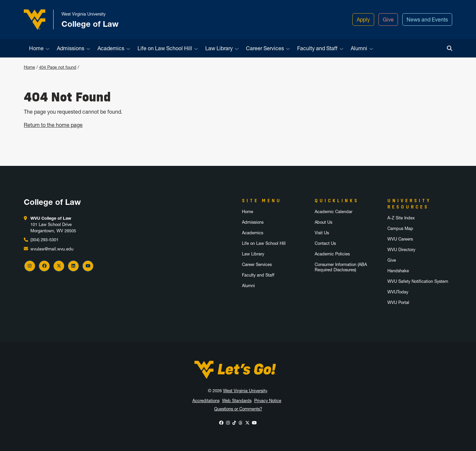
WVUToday (398, 292)
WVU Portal (398, 302)
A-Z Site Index (401, 218)
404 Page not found (58, 67)
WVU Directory (401, 250)
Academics (111, 48)
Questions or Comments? (238, 409)
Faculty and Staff (317, 48)
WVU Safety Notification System (418, 281)
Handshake (398, 271)
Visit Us (322, 233)
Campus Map (400, 228)
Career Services (265, 48)
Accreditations (206, 401)
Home (36, 48)
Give (388, 19)
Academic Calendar (334, 212)
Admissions (71, 48)
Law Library (219, 48)
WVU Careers (400, 239)
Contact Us (325, 243)
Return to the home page (53, 125)
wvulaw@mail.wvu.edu (52, 249)
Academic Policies (332, 254)
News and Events (427, 19)
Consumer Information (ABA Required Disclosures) (341, 267)
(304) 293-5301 (44, 240)
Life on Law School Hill (165, 48)
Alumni (359, 48)
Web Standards (237, 401)
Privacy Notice (268, 401)
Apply (363, 19)
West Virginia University (245, 391)
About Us (323, 222)
